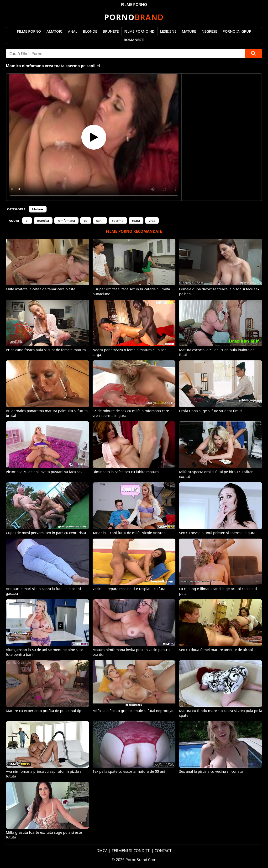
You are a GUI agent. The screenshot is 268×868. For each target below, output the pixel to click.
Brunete (111, 31)
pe (86, 221)
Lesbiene (168, 31)
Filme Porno (29, 31)
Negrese (209, 31)
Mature (189, 31)
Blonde (90, 31)
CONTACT (163, 851)
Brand (134, 17)
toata (136, 221)
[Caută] (254, 54)
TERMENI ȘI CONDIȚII (131, 851)
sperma (118, 221)
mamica (43, 221)
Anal (73, 31)
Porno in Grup (237, 31)
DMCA (102, 851)
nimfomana (66, 221)
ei (27, 221)
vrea (152, 221)
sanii (100, 221)
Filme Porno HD (139, 31)
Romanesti (134, 40)
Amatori (55, 31)
